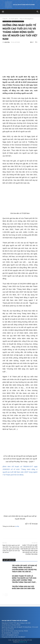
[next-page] (6, 595)
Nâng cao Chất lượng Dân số (27, 19)
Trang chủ (5, 19)
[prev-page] (4, 595)
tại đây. (17, 526)
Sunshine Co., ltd (23, 642)
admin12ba (7, 42)
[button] (3, 12)
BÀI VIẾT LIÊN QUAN (9, 560)
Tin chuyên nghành (14, 19)
